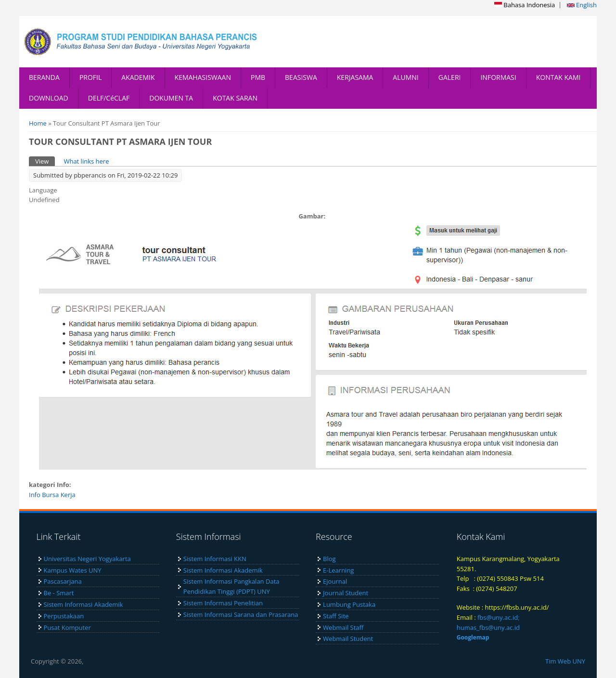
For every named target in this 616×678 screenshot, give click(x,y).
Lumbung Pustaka (349, 604)
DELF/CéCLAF (109, 98)
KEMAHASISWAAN (203, 77)
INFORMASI (498, 77)
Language (43, 190)
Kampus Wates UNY (73, 570)
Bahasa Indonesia (525, 5)
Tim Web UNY (565, 661)
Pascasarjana (63, 581)
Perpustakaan (64, 616)
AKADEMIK (138, 77)
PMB (258, 77)
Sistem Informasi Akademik (83, 604)
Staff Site (336, 616)
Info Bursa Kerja (52, 495)
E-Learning (338, 570)
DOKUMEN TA (171, 98)
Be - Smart (59, 593)
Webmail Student (348, 639)
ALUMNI (405, 77)
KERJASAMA (355, 77)
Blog (329, 559)
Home (38, 123)
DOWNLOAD (49, 98)
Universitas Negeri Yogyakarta (87, 559)
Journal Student (346, 593)
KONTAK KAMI (558, 77)
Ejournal (335, 581)
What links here (86, 161)
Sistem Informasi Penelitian (223, 603)
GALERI (450, 77)
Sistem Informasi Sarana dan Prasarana (241, 614)
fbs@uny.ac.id (498, 617)
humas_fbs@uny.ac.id (488, 627)
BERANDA (44, 77)
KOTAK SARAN (235, 98)
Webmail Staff (343, 627)
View (45, 161)
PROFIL (90, 77)
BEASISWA (301, 77)
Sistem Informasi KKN (215, 559)
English (582, 5)
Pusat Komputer (67, 627)
